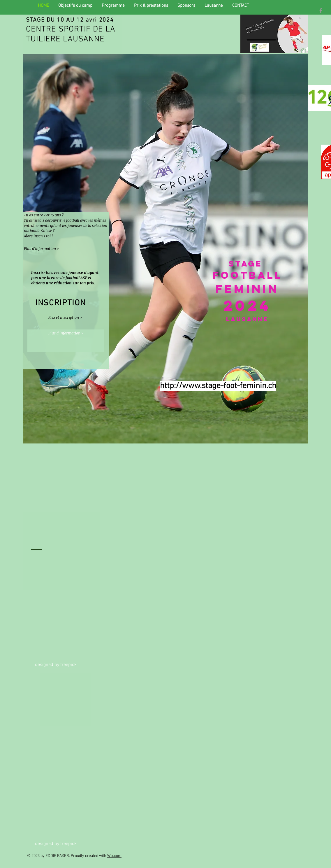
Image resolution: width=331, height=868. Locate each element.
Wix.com (114, 856)
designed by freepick (56, 665)
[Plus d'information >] (41, 249)
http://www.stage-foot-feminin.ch (218, 386)
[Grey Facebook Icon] (321, 10)
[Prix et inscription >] (67, 317)
